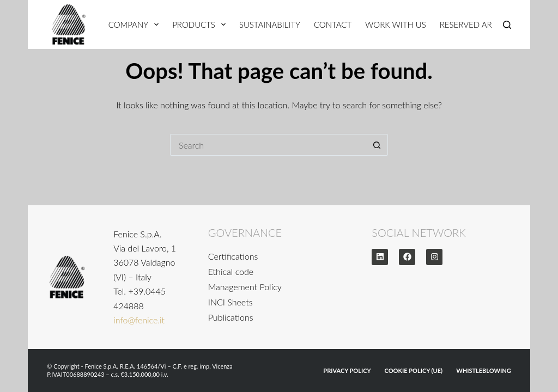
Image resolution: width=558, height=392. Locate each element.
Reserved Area (471, 24)
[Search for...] (268, 145)
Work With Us (396, 24)
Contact (333, 24)
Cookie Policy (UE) (414, 370)
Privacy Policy (347, 370)
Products (201, 24)
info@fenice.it (139, 320)
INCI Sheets (231, 302)
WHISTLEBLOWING (484, 370)
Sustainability (270, 24)
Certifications (233, 256)
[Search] (507, 25)
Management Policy (245, 287)
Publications (231, 317)
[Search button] (377, 145)
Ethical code (231, 271)
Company (136, 24)
